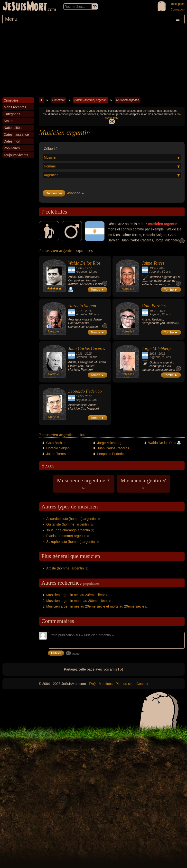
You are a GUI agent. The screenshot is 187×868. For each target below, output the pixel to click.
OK (112, 122)
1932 (153, 311)
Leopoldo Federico (85, 391)
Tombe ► (98, 290)
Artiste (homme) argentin (90, 100)
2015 (88, 354)
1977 (88, 268)
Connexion (178, 10)
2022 (162, 354)
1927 (79, 396)
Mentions (106, 684)
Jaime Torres (153, 263)
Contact (142, 684)
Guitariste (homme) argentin (67, 524)
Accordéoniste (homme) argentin (71, 519)
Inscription (178, 4)
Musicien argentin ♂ (144, 483)
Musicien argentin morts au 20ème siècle (77, 601)
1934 (79, 268)
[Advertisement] (93, 61)
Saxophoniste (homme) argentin (70, 542)
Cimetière (59, 100)
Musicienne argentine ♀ (84, 483)
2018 (162, 268)
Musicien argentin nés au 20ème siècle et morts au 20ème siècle (95, 606)
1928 (153, 354)
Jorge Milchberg (156, 349)
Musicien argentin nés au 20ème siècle (76, 595)
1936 (79, 354)
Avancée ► (76, 193)
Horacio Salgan (82, 306)
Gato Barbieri (154, 306)
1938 (153, 268)
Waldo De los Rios (84, 263)
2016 (88, 311)
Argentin (81, 272)
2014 (88, 396)
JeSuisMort (25, 7)
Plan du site (125, 684)
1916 (79, 311)
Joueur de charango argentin (68, 530)
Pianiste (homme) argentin (66, 536)
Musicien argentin (128, 100)
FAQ (92, 684)
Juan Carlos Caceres (87, 349)
